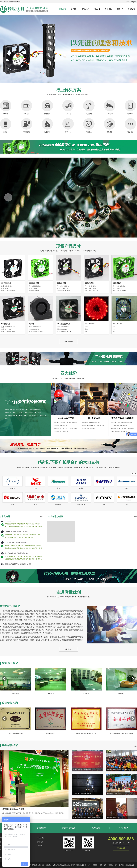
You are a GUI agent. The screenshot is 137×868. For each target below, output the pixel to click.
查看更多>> (68, 426)
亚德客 (81, 524)
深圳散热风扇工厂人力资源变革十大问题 (18, 574)
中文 (127, 2)
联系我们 (131, 9)
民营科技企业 (51, 762)
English (134, 2)
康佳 (127, 540)
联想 (127, 524)
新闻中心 (120, 9)
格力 (104, 524)
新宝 (35, 540)
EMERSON (81, 540)
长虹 (35, 524)
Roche (13, 524)
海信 (58, 524)
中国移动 (58, 540)
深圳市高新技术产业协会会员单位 (121, 762)
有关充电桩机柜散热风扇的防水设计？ (17, 607)
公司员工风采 (10, 701)
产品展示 (86, 9)
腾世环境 (16, 731)
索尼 (104, 540)
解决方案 (97, 9)
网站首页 (63, 9)
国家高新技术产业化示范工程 (86, 762)
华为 (13, 540)
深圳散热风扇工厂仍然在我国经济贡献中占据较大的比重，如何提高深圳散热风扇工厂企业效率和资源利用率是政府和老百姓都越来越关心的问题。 (23, 579)
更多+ (42, 569)
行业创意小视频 (56, 569)
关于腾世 (74, 9)
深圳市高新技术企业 (16, 762)
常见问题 (108, 9)
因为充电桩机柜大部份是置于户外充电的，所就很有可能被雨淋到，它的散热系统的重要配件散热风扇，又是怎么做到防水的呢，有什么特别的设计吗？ (23, 612)
